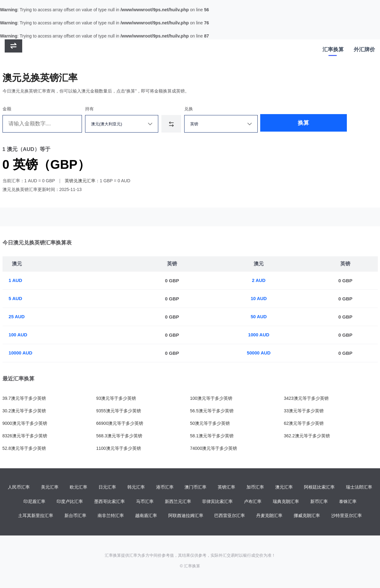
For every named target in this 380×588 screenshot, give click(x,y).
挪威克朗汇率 (307, 516)
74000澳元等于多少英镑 (214, 448)
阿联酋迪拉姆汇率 (186, 516)
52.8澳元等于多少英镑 (24, 448)
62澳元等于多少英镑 (304, 423)
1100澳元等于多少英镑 (119, 448)
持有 (89, 109)
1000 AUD (259, 335)
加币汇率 (255, 487)
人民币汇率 (19, 487)
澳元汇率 (284, 487)
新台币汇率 (75, 516)
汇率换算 (333, 50)
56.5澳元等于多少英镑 (212, 411)
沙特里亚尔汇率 (347, 516)
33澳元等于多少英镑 (304, 411)
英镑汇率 (226, 487)
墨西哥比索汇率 (109, 502)
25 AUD (17, 317)
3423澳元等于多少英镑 (306, 398)
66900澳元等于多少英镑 (120, 423)
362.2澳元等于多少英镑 (307, 436)
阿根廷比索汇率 (319, 487)
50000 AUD (259, 353)
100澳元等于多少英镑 (211, 398)
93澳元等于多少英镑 (116, 398)
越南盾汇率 (146, 516)
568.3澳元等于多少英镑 (119, 436)
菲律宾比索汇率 (217, 502)
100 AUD (18, 335)
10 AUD (259, 299)
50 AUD (259, 317)
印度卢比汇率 (70, 502)
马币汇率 (145, 502)
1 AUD (16, 281)
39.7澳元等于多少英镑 (24, 398)
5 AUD (16, 299)
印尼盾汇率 (34, 502)
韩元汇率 (136, 487)
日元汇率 (107, 487)
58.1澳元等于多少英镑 (212, 436)
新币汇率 (319, 502)
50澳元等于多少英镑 (210, 423)
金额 (7, 109)
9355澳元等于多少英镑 (119, 411)
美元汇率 (50, 487)
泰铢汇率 (348, 502)
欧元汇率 (79, 487)
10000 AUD (21, 353)
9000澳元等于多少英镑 (25, 423)
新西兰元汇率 (178, 502)
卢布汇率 (253, 502)
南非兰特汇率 (111, 516)
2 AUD (259, 281)
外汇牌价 (364, 50)
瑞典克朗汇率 (286, 502)
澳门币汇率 (195, 487)
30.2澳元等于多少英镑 (24, 411)
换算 (283, 124)
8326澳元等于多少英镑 (25, 436)
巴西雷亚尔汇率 (230, 516)
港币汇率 (165, 487)
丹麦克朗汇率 (269, 516)
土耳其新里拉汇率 (36, 516)
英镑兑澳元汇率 (80, 181)
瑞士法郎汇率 (359, 487)
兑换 (189, 109)
